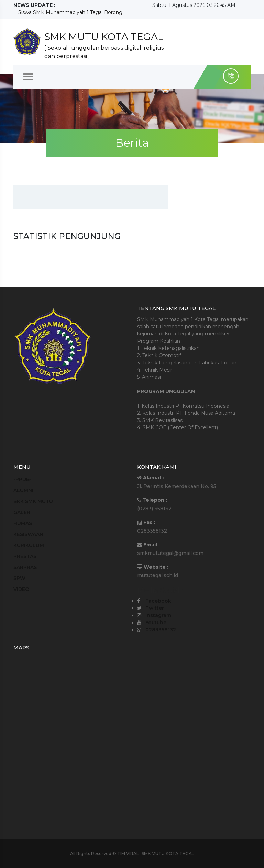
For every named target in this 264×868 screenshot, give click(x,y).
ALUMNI (23, 490)
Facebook (158, 601)
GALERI (23, 512)
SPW (19, 578)
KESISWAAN (28, 534)
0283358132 (161, 630)
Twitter (155, 608)
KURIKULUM (29, 545)
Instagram (158, 615)
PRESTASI (26, 556)
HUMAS (23, 523)
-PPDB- (23, 479)
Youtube (156, 623)
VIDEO (21, 589)
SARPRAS (25, 567)
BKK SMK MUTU (33, 501)
